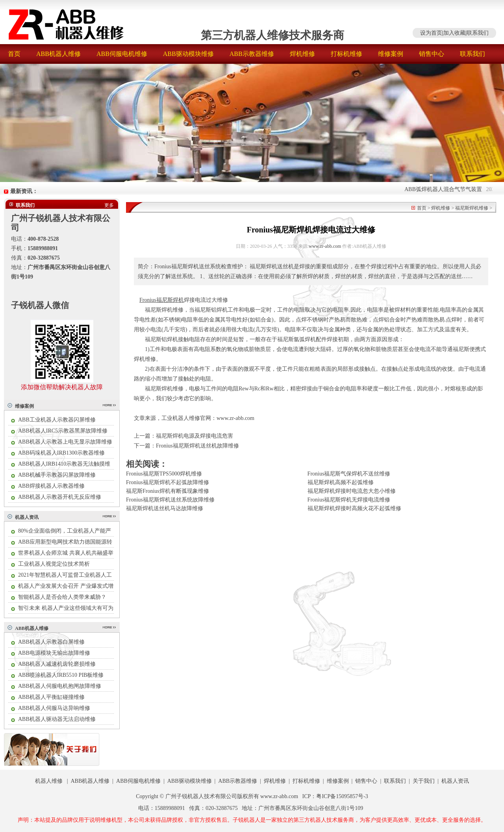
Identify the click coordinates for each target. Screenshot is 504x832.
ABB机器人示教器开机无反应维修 (60, 497)
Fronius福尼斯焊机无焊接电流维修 (349, 500)
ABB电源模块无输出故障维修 (54, 653)
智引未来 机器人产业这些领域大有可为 (66, 608)
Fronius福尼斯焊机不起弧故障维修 (168, 482)
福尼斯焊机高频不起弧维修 (341, 482)
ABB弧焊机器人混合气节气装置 (451, 189)
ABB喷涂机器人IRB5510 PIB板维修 (61, 675)
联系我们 (478, 33)
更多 (109, 205)
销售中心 (432, 54)
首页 (14, 54)
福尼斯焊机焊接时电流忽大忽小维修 (352, 491)
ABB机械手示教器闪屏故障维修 (57, 475)
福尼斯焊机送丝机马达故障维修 (165, 508)
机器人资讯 (27, 517)
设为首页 (431, 33)
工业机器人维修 (181, 418)
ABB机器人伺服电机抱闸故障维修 (60, 686)
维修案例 (391, 54)
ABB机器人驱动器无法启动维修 (57, 719)
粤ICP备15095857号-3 (342, 796)
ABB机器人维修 (58, 54)
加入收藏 (454, 33)
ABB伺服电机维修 (122, 54)
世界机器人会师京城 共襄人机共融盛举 (66, 553)
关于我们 (424, 781)
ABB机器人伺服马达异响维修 (54, 708)
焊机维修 (302, 54)
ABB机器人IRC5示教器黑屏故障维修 (63, 431)
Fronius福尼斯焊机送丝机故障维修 (197, 446)
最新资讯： (24, 191)
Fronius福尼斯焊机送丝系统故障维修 (170, 500)
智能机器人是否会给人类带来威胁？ (62, 597)
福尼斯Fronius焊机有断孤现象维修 (168, 491)
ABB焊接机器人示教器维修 (51, 486)
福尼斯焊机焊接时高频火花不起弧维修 (354, 508)
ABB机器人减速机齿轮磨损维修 (57, 664)
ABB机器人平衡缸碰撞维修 (51, 697)
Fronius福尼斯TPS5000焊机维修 (164, 474)
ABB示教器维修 (252, 54)
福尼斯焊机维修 (472, 208)
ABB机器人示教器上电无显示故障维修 (65, 442)
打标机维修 (346, 54)
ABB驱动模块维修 (188, 54)
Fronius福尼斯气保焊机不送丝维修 (349, 474)
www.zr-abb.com (325, 246)
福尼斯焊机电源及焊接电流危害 (195, 436)
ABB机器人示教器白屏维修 (51, 642)
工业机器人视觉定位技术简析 (54, 564)
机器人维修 (49, 781)
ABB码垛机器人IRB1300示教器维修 (61, 453)
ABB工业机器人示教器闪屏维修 (57, 420)
